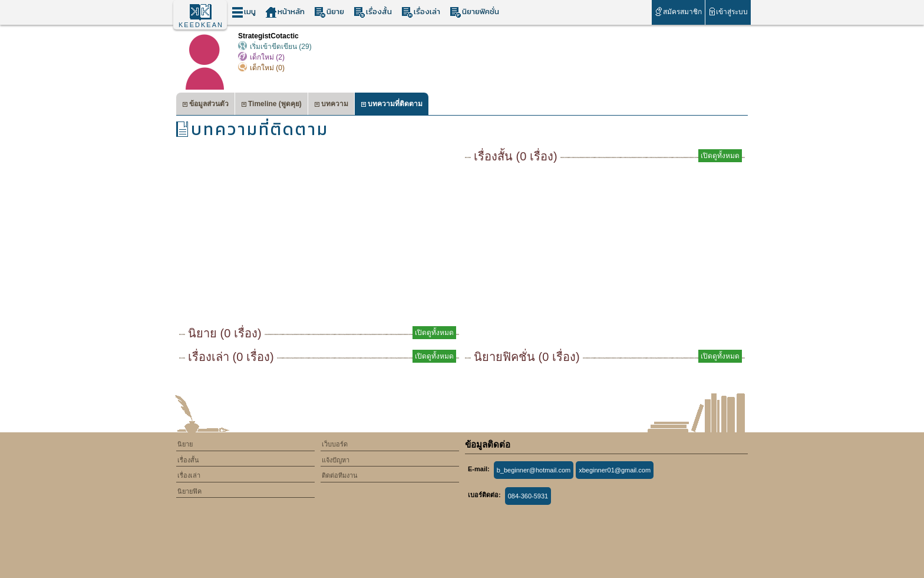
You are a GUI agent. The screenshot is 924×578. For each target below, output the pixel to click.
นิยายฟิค (189, 491)
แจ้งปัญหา (336, 460)
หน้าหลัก (285, 12)
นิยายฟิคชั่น (474, 12)
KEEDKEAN (201, 25)
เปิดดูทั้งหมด (434, 333)
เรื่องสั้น (373, 12)
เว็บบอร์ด (335, 444)
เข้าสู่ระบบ (728, 12)
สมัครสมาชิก (678, 12)
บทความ (331, 105)
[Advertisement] (319, 236)
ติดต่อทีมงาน (340, 475)
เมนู (244, 12)
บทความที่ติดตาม (392, 105)
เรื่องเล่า (421, 12)
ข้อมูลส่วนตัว (205, 105)
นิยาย (329, 12)
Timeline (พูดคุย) (271, 105)
